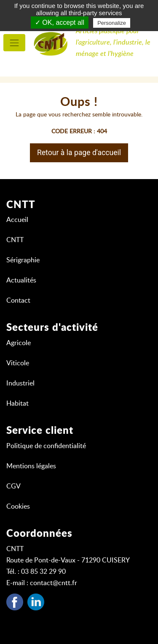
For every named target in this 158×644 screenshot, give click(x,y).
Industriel (20, 383)
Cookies (18, 507)
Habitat (17, 404)
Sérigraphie (23, 260)
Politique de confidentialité (46, 446)
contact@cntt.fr (54, 583)
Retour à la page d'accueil (79, 153)
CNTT (15, 240)
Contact (18, 301)
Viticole (18, 363)
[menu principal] (14, 43)
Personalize (112, 23)
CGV (13, 486)
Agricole (19, 343)
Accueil (17, 220)
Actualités (21, 280)
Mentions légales (31, 466)
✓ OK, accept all (60, 22)
